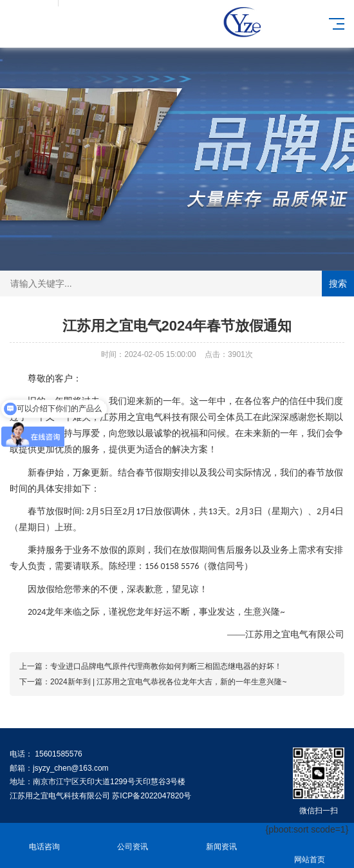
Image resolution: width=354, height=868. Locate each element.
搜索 (338, 284)
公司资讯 (133, 839)
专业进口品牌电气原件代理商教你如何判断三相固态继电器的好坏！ (166, 666)
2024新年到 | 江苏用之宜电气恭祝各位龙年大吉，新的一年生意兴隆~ (169, 682)
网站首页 (310, 852)
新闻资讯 (221, 839)
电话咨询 (44, 839)
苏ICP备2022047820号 (152, 796)
